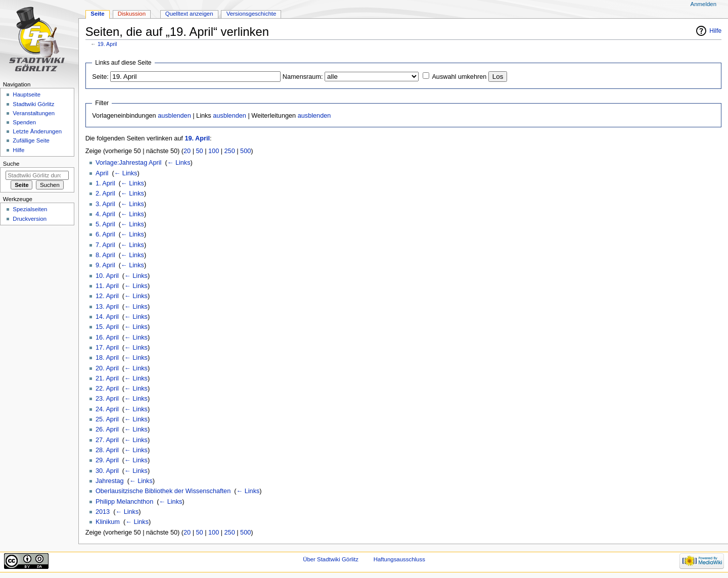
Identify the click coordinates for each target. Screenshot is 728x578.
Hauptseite (27, 94)
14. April (107, 317)
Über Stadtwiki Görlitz (331, 559)
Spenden (24, 122)
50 (200, 151)
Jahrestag (110, 481)
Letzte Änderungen (37, 131)
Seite (97, 14)
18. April (107, 358)
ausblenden (174, 116)
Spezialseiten (30, 209)
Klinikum (108, 522)
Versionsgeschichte (252, 14)
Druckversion (30, 219)
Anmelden (704, 4)
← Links (179, 163)
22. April (107, 389)
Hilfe (715, 31)
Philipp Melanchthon (124, 502)
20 (187, 151)
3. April (105, 204)
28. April (107, 450)
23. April (107, 399)
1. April (105, 183)
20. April (107, 368)
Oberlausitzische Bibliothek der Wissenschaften (163, 491)
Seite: (100, 77)
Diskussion (132, 14)
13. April (107, 307)
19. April (107, 44)
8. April (105, 255)
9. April (105, 265)
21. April (107, 378)
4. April (105, 214)
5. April (105, 224)
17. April (107, 348)
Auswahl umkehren (459, 77)
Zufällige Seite (31, 140)
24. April (107, 409)
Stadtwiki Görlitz (33, 104)
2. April (105, 194)
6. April (105, 234)
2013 (103, 512)
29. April (107, 460)
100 (214, 151)
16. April (107, 338)
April (102, 173)
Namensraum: (303, 77)
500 (245, 151)
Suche (11, 164)
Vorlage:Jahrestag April (128, 163)
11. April (107, 286)
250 (230, 151)
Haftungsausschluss (399, 559)
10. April (107, 276)
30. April (107, 471)
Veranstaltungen (34, 113)
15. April (107, 327)
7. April (105, 245)
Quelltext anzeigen (189, 14)
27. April (107, 440)
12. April (107, 296)
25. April (107, 419)
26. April (107, 429)
